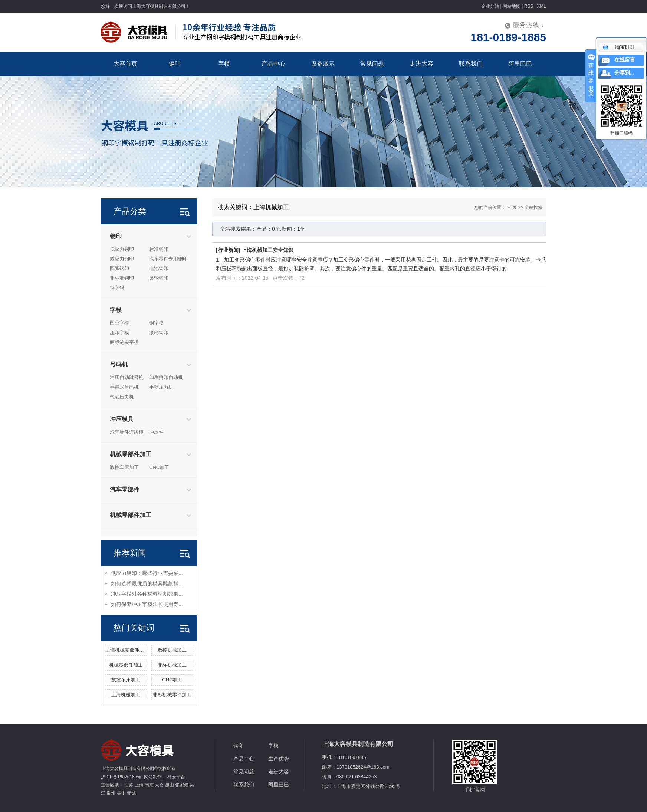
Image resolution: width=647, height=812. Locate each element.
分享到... (624, 73)
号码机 (119, 364)
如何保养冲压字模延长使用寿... (147, 604)
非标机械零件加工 (172, 695)
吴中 (121, 793)
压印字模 (119, 333)
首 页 (512, 207)
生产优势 (279, 759)
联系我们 (471, 64)
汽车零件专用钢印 (168, 259)
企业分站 (490, 6)
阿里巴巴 (520, 64)
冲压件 (156, 432)
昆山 (170, 785)
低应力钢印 (122, 249)
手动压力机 (161, 387)
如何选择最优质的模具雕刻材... (147, 583)
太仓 (159, 785)
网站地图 (512, 6)
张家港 (182, 785)
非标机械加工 (172, 665)
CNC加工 (159, 467)
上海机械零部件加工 (127, 650)
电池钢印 (159, 268)
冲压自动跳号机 (127, 377)
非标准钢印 (122, 278)
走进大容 (421, 64)
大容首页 (125, 64)
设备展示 (323, 64)
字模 (224, 64)
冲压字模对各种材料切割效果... (147, 594)
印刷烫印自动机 (166, 377)
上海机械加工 (126, 695)
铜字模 (156, 323)
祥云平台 (176, 777)
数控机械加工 (172, 650)
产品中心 (273, 64)
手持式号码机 (124, 387)
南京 (149, 785)
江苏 (129, 785)
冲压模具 (122, 419)
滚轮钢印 (159, 278)
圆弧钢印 (119, 268)
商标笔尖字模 (124, 342)
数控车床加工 (124, 467)
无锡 (131, 793)
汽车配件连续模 (127, 432)
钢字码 (117, 288)
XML (541, 6)
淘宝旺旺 (619, 47)
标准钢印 (159, 249)
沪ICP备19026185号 (121, 777)
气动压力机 (122, 397)
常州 (111, 793)
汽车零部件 (125, 489)
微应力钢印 (122, 259)
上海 (139, 785)
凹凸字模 (119, 323)
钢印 (175, 64)
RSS (529, 6)
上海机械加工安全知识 (267, 250)
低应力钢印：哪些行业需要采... (147, 573)
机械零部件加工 (131, 454)
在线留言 (625, 60)
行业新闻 (228, 250)
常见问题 (372, 64)
